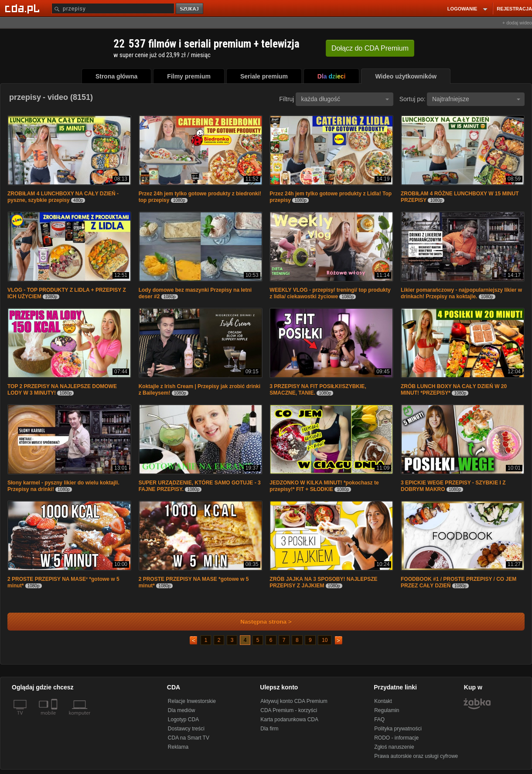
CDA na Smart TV (189, 738)
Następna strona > (260, 622)
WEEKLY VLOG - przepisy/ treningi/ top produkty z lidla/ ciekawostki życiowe (330, 293)
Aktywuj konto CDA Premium (294, 701)
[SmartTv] (55, 718)
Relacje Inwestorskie (192, 701)
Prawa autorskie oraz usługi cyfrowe (416, 756)
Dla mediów (182, 710)
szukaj (190, 9)
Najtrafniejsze (476, 99)
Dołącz (370, 48)
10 (325, 640)
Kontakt (383, 701)
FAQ (379, 719)
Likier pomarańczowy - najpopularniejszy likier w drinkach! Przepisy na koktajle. (461, 293)
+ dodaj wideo (517, 23)
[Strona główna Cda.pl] (24, 8)
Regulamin (387, 710)
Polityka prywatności (398, 729)
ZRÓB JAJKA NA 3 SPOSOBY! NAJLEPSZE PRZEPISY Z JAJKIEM (323, 582)
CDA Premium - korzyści (289, 710)
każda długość (345, 99)
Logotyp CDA (183, 719)
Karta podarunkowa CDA (289, 719)
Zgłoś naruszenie (394, 747)
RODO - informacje (396, 738)
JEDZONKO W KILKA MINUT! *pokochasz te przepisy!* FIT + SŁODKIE (324, 486)
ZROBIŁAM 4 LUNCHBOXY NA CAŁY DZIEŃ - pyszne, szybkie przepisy (63, 197)
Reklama (178, 747)
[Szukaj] (113, 9)
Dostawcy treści (186, 729)
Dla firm (269, 729)
